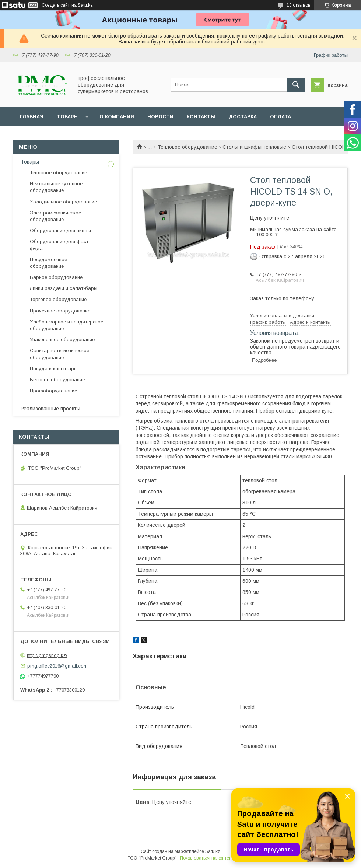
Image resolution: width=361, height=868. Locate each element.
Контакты (201, 117)
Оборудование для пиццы (60, 230)
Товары (68, 117)
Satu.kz (213, 851)
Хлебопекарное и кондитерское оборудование (66, 325)
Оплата (281, 117)
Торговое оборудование (58, 299)
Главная (32, 117)
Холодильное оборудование (63, 202)
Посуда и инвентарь (53, 369)
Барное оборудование (56, 277)
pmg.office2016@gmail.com (57, 666)
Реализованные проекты (50, 409)
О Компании (117, 117)
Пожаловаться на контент (207, 858)
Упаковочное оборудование (62, 339)
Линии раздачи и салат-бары (64, 288)
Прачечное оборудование (60, 311)
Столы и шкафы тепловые (254, 147)
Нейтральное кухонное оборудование (56, 187)
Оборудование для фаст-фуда (60, 245)
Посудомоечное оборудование (48, 263)
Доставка (243, 117)
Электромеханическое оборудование (55, 216)
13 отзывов (299, 5)
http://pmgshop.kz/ (47, 655)
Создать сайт (56, 5)
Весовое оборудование (57, 380)
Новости (160, 117)
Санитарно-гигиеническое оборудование (59, 354)
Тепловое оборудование (187, 147)
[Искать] (296, 85)
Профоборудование (53, 391)
